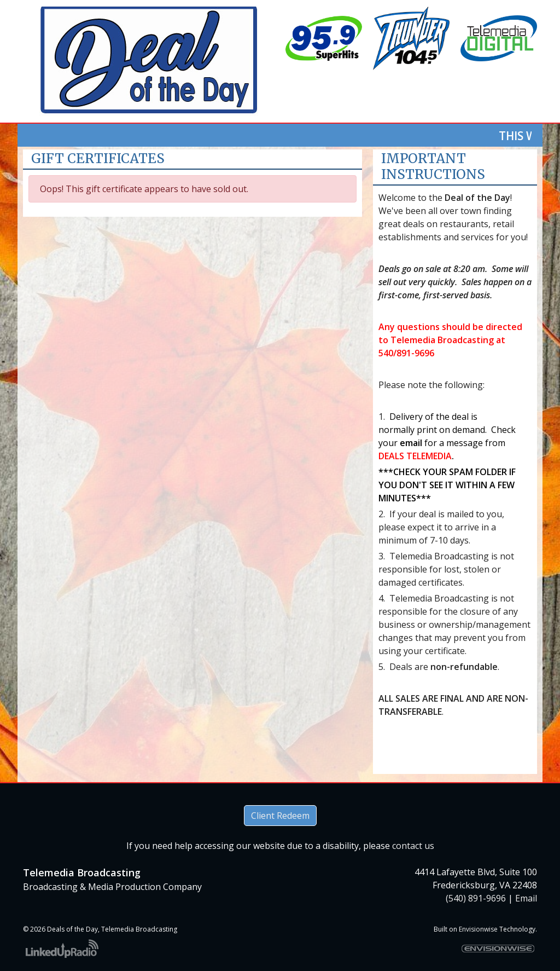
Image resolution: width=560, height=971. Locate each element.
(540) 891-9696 (476, 898)
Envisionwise (478, 929)
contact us (413, 846)
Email (526, 898)
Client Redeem (280, 816)
